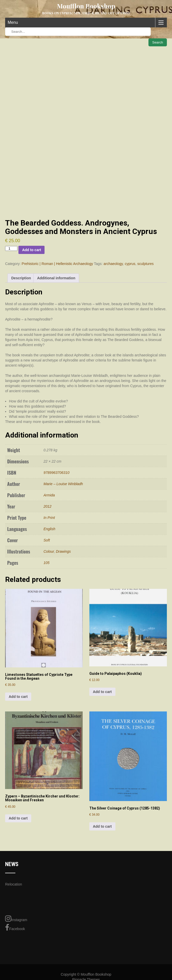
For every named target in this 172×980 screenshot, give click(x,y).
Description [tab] (21, 278)
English (49, 529)
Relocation (14, 884)
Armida (49, 495)
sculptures (145, 264)
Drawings (63, 551)
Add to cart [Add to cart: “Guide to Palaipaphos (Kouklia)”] (102, 692)
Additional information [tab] (56, 278)
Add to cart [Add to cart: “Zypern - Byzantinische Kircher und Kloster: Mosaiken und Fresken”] (18, 818)
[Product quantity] (11, 248)
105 (46, 563)
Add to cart (31, 250)
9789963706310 (56, 473)
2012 (47, 506)
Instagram (16, 919)
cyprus (130, 264)
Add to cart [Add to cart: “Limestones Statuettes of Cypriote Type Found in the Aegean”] (18, 697)
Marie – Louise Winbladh (63, 484)
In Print (49, 518)
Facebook (15, 928)
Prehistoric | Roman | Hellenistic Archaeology (57, 264)
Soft (47, 540)
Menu (13, 22)
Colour (49, 551)
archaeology (113, 264)
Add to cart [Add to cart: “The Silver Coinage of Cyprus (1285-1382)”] (102, 826)
